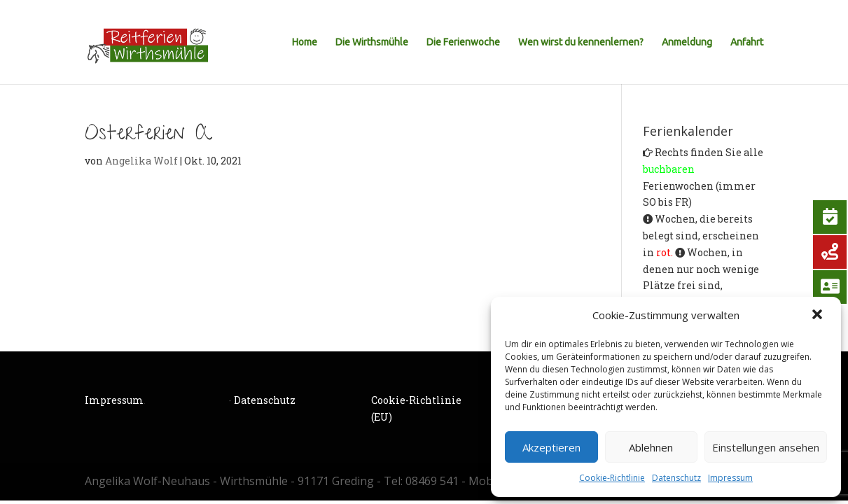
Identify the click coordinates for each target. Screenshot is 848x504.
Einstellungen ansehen (766, 447)
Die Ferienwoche (463, 42)
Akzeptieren (551, 447)
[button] (819, 316)
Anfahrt (747, 42)
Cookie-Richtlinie (612, 478)
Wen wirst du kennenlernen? (581, 42)
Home (305, 42)
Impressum (730, 478)
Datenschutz (676, 478)
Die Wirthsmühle (372, 42)
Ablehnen (651, 447)
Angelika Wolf (141, 161)
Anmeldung (687, 42)
